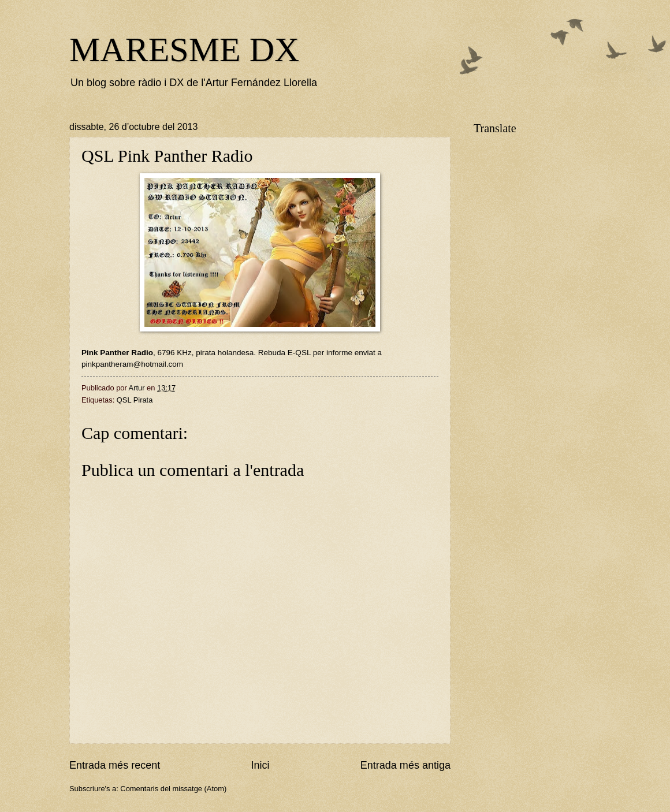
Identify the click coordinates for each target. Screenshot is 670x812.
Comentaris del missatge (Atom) (173, 789)
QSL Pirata (135, 400)
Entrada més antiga (405, 765)
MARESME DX (184, 50)
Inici (260, 765)
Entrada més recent (115, 765)
